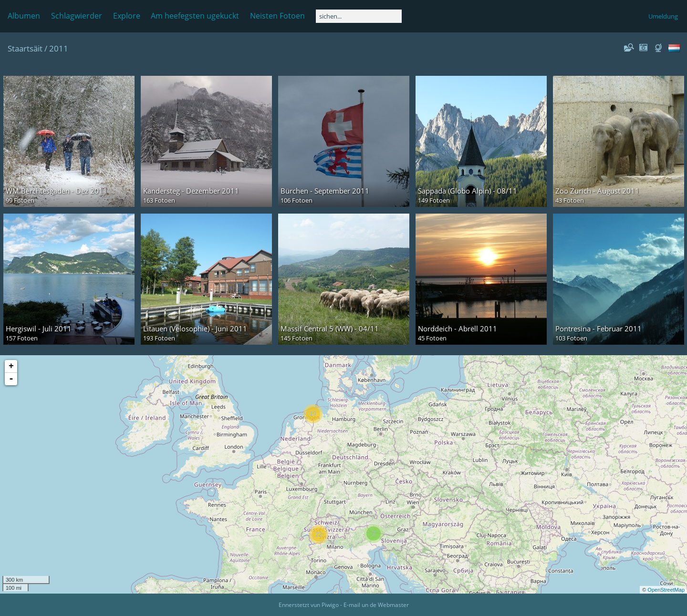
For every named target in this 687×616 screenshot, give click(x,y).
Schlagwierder (77, 16)
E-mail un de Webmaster (376, 605)
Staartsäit (25, 48)
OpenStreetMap (666, 590)
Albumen (24, 16)
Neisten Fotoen (277, 16)
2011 (59, 48)
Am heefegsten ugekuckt (195, 16)
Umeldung (663, 16)
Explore (127, 16)
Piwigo (330, 605)
